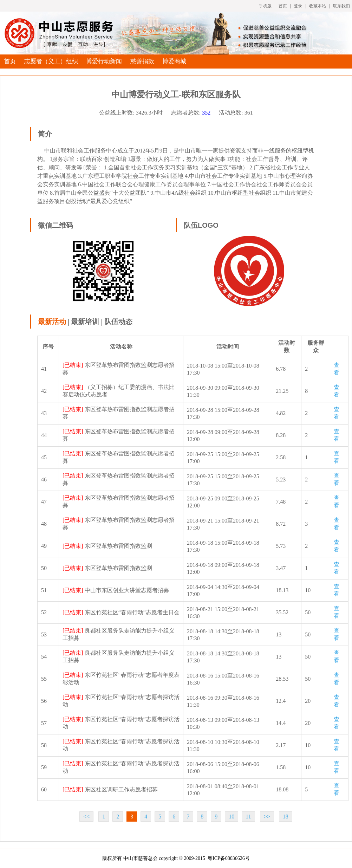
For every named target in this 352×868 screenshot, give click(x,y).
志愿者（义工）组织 (51, 61)
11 (248, 817)
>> (267, 817)
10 (232, 817)
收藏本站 (318, 6)
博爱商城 (174, 61)
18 (286, 817)
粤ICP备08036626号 (229, 858)
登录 (298, 6)
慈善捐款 (142, 61)
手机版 (265, 6)
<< (86, 817)
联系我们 (341, 6)
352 (206, 113)
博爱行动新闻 (104, 61)
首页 (283, 6)
